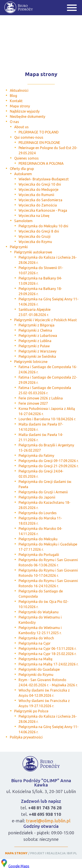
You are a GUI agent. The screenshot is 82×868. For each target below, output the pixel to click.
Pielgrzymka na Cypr (35, 643)
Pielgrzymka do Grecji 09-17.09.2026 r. (49, 461)
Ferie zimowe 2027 (33, 403)
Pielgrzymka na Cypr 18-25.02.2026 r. (47, 654)
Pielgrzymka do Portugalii (39, 555)
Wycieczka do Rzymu (35, 242)
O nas (14, 122)
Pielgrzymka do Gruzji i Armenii (43, 492)
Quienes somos (26, 158)
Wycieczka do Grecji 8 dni (39, 231)
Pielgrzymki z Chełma (35, 330)
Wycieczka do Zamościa (38, 205)
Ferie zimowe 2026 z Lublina (41, 398)
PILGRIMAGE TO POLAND (39, 132)
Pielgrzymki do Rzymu (36, 675)
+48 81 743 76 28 (45, 808)
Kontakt (16, 101)
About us (21, 127)
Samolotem (23, 221)
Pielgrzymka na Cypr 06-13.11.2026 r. (47, 649)
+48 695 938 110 (45, 814)
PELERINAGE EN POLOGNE (39, 143)
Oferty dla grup (22, 169)
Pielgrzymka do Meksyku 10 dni (43, 226)
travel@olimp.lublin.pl (48, 821)
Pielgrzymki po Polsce (31, 711)
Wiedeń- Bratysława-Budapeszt (44, 179)
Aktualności (19, 90)
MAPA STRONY (16, 853)
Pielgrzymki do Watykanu (39, 612)
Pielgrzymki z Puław (34, 346)
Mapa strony (20, 106)
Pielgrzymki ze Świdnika (37, 356)
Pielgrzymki (19, 247)
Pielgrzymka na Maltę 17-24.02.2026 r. (48, 664)
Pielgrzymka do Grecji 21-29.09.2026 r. (49, 466)
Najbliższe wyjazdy (25, 111)
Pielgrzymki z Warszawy (38, 351)
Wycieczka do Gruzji (35, 236)
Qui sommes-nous (29, 137)
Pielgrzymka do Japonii (37, 497)
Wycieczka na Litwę (34, 216)
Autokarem (23, 174)
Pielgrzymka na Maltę (36, 659)
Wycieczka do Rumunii (36, 195)
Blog (13, 96)
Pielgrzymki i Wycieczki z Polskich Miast (45, 320)
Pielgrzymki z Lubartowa (38, 336)
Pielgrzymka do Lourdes (38, 513)
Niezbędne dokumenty (28, 116)
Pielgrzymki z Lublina (35, 341)
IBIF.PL (72, 853)
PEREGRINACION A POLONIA (41, 163)
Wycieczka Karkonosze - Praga (43, 210)
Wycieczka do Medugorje (38, 190)
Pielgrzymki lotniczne (31, 362)
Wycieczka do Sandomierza (40, 200)
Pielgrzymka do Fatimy (36, 456)
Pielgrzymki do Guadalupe (39, 669)
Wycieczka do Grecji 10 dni (40, 184)
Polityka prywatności (26, 737)
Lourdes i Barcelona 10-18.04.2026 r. (47, 419)
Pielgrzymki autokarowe (33, 252)
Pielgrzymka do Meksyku (38, 539)
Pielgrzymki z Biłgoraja (37, 325)
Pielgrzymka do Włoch (36, 638)
